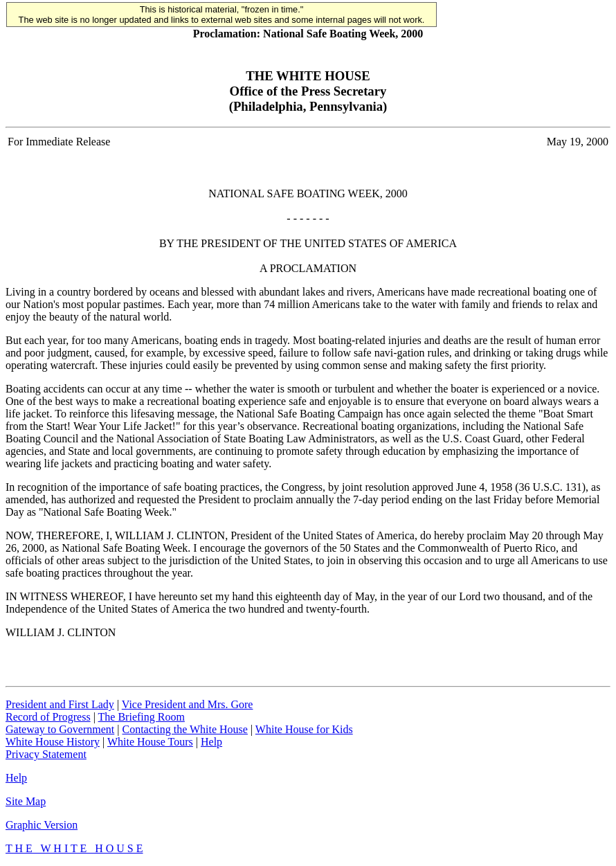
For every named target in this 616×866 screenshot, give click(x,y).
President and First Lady (60, 704)
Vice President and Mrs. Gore (188, 704)
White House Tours (150, 742)
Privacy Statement (46, 754)
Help (211, 742)
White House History (53, 742)
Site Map (26, 801)
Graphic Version (42, 825)
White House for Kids (304, 729)
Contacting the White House (184, 729)
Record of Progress (48, 717)
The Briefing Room (142, 717)
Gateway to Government (60, 729)
